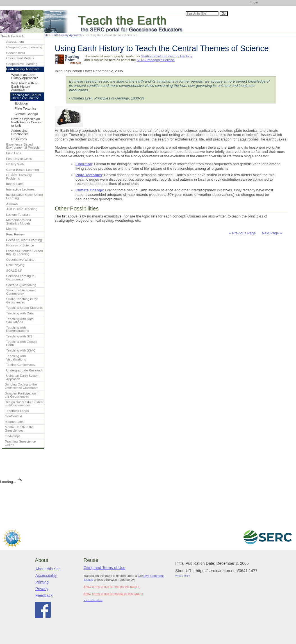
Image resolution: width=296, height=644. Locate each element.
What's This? (183, 576)
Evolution (84, 164)
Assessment (15, 42)
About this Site (48, 569)
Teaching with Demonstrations (18, 329)
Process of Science (20, 245)
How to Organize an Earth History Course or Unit (26, 122)
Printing (42, 582)
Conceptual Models (20, 58)
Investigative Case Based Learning (24, 196)
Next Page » (271, 233)
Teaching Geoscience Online (20, 443)
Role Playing (15, 265)
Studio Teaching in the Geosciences (22, 301)
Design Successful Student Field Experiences (24, 404)
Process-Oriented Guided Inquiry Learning (24, 253)
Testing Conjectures (21, 365)
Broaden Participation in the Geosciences (22, 395)
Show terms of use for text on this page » (111, 587)
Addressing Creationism (20, 132)
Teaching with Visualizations (16, 358)
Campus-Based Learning (24, 47)
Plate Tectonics (89, 175)
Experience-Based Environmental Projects (23, 146)
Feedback (44, 595)
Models (11, 229)
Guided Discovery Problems (19, 177)
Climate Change (89, 190)
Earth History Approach (67, 35)
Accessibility (46, 575)
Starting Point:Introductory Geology (167, 56)
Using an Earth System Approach (23, 377)
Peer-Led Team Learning (24, 240)
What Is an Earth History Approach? (24, 76)
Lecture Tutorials (18, 215)
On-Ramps (13, 436)
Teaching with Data (20, 313)
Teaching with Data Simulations (20, 321)
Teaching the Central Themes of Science (26, 97)
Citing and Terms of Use (104, 568)
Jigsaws (12, 204)
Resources (19, 139)
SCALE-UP (14, 271)
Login (254, 2)
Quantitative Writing (20, 260)
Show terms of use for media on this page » (113, 594)
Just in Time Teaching (22, 209)
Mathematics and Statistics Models (19, 222)
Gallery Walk (15, 164)
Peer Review (15, 234)
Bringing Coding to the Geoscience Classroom (22, 386)
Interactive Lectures (20, 189)
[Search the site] (202, 14)
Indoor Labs (15, 184)
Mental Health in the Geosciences (19, 429)
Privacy (42, 589)
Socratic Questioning (21, 285)
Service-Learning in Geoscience (20, 278)
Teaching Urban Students (24, 308)
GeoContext (13, 416)
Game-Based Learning (22, 170)
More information (93, 600)
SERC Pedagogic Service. (156, 60)
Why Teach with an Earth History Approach (25, 86)
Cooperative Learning (22, 64)
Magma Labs (14, 422)
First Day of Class (19, 159)
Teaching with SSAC (21, 350)
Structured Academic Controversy (21, 292)
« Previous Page (242, 233)
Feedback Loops (17, 411)
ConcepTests (16, 53)
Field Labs (14, 153)
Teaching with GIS (19, 336)
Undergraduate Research (24, 370)
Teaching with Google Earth (22, 343)
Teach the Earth (13, 36)
